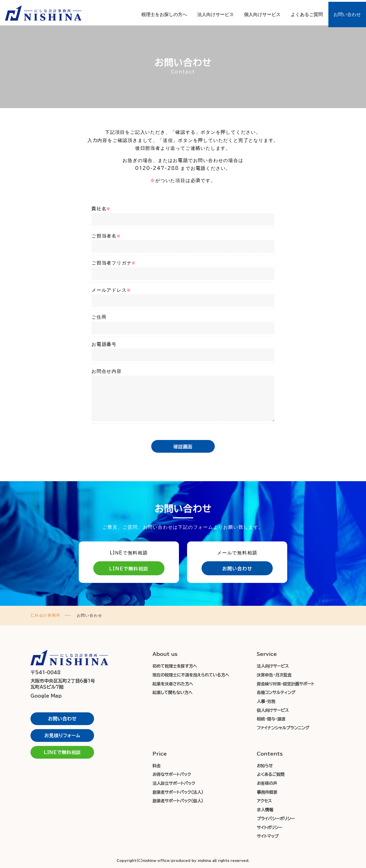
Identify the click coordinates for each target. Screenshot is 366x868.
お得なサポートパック (172, 774)
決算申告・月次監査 (274, 675)
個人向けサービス (262, 13)
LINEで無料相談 (129, 569)
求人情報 (265, 810)
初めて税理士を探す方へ (175, 666)
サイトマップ (268, 836)
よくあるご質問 (307, 13)
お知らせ (265, 766)
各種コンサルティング (276, 693)
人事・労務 (266, 701)
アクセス (264, 801)
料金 (157, 766)
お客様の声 (267, 783)
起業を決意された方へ (173, 684)
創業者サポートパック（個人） (178, 801)
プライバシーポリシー (276, 819)
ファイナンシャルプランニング (283, 728)
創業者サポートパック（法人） (178, 792)
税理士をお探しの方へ (164, 13)
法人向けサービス (216, 13)
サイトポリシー (269, 828)
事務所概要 (267, 792)
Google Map (47, 696)
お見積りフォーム (62, 735)
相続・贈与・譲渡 (271, 719)
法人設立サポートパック (174, 783)
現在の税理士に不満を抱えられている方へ (191, 675)
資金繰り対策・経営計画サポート (285, 684)
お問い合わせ (347, 13)
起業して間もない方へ (172, 693)
